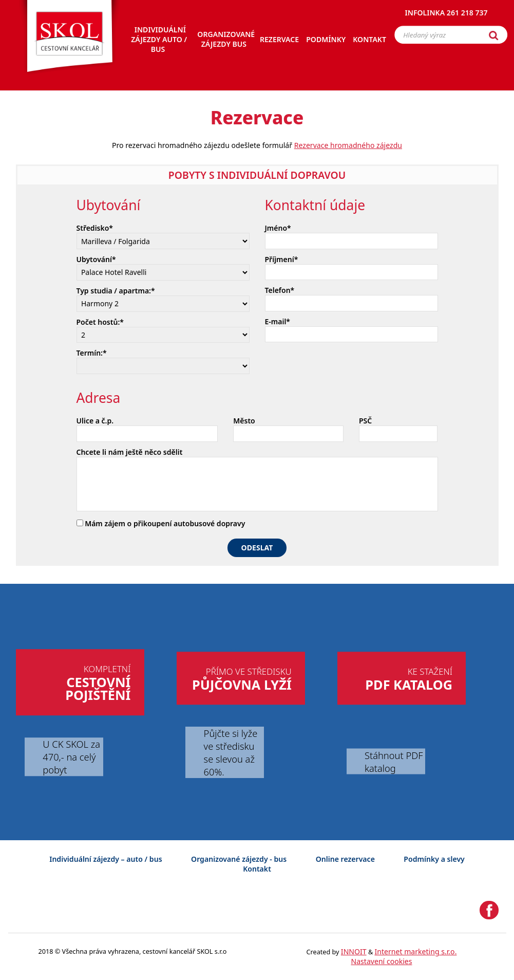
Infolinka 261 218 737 (446, 13)
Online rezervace (345, 859)
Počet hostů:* (100, 322)
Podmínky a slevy (434, 859)
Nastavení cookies (381, 961)
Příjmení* (282, 259)
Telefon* (280, 290)
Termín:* (92, 353)
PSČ (365, 421)
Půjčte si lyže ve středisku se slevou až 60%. (231, 752)
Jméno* (278, 228)
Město (244, 421)
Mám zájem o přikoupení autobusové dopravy (161, 523)
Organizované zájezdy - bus (239, 859)
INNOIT (354, 951)
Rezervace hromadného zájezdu (348, 145)
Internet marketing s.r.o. (416, 951)
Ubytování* (96, 259)
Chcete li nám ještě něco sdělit (130, 452)
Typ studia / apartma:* (116, 291)
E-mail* (278, 321)
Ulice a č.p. (95, 421)
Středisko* (95, 228)
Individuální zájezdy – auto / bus (106, 859)
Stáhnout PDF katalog (394, 761)
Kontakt (257, 869)
